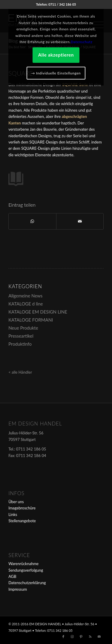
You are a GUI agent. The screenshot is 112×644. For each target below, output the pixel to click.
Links (13, 514)
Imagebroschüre (22, 508)
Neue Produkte (23, 328)
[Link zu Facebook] (63, 637)
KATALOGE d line (26, 304)
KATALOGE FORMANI (31, 320)
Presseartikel (21, 336)
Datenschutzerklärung (27, 583)
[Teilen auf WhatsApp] (32, 221)
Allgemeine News (25, 296)
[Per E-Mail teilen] (80, 221)
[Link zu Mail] (99, 637)
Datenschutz (82, 42)
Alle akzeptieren (56, 55)
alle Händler (22, 372)
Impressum (18, 589)
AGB (12, 576)
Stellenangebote (22, 521)
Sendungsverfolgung (26, 570)
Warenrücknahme (23, 564)
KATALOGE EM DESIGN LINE (38, 312)
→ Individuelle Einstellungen (56, 73)
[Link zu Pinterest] (81, 637)
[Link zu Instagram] (72, 637)
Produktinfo (20, 344)
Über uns (16, 502)
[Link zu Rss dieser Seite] (90, 637)
